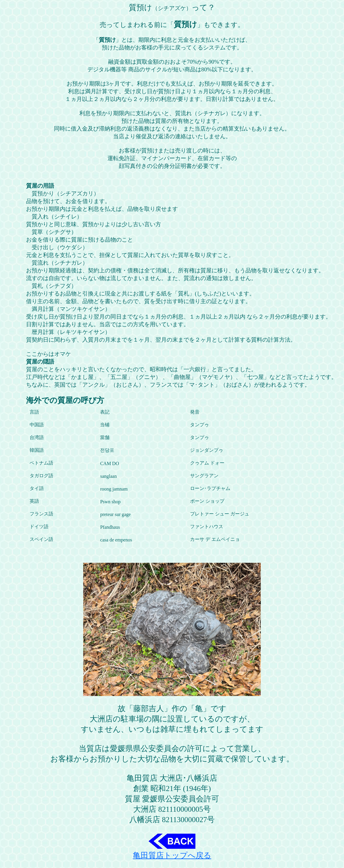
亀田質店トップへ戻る (172, 852)
